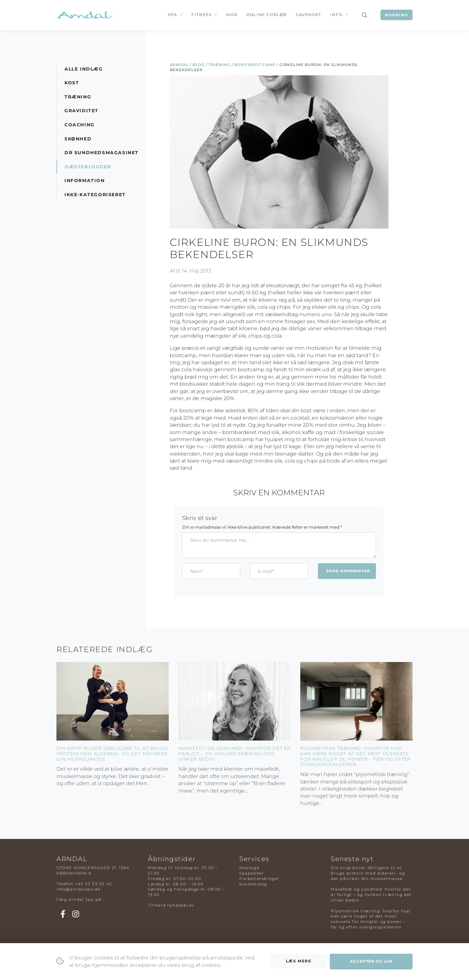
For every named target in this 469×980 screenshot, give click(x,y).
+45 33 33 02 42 (94, 884)
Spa (172, 15)
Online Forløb (267, 15)
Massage (249, 868)
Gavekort (309, 15)
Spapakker (252, 873)
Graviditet (81, 111)
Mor (232, 15)
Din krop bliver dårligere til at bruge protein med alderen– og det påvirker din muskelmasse (112, 754)
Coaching (80, 125)
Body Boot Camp (255, 65)
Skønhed (78, 139)
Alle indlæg (84, 69)
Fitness (201, 15)
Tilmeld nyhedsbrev (171, 905)
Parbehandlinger (259, 879)
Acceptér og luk (371, 963)
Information (85, 180)
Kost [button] (72, 83)
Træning (219, 65)
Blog (199, 65)
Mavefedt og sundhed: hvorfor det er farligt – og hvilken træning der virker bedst (234, 754)
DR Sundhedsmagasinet (102, 153)
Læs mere (299, 963)
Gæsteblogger (88, 167)
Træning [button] (78, 97)
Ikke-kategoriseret (95, 195)
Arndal (179, 65)
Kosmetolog (253, 884)
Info (337, 15)
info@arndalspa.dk (78, 889)
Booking (397, 15)
